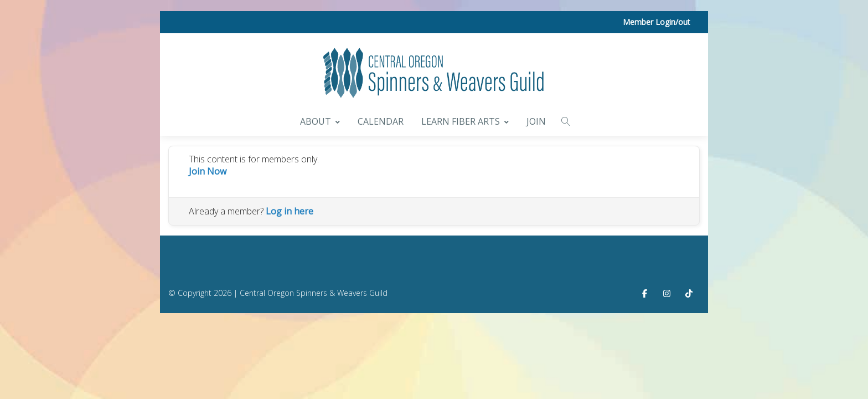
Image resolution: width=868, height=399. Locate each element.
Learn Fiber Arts (465, 121)
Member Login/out (657, 22)
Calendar (381, 121)
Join (536, 121)
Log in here (290, 211)
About (320, 121)
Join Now (208, 171)
